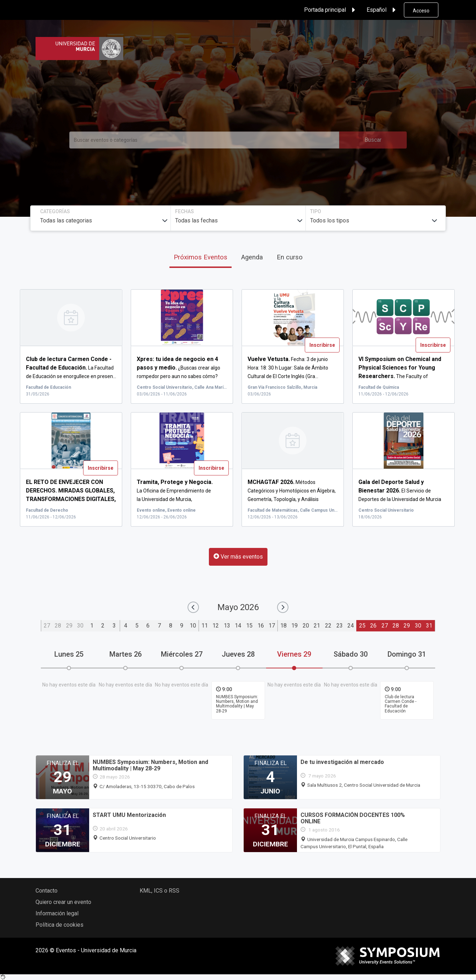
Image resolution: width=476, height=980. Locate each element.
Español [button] (382, 10)
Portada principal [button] (331, 10)
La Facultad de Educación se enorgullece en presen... (71, 368)
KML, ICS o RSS (159, 891)
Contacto (47, 891)
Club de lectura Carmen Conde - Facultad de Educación (401, 704)
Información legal (57, 913)
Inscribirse (322, 345)
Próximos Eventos (201, 257)
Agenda (252, 257)
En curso (290, 257)
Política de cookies (59, 925)
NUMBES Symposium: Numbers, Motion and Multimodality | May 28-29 (237, 704)
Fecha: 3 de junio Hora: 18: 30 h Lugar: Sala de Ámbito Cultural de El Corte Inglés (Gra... (288, 368)
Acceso (421, 11)
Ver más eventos (238, 557)
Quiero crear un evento (63, 902)
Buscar (373, 140)
